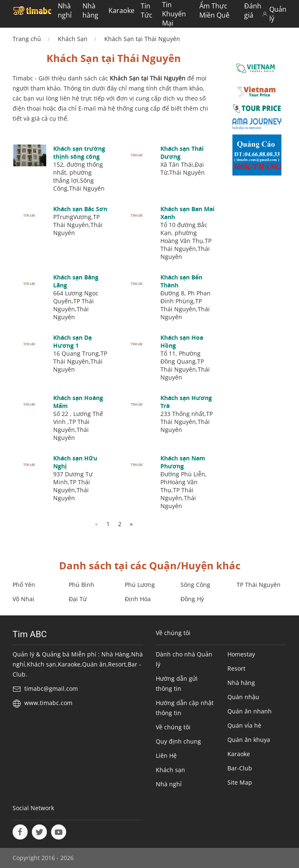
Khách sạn (170, 770)
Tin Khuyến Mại (174, 14)
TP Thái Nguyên (259, 585)
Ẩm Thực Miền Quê (214, 10)
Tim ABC (30, 634)
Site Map (240, 782)
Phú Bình (81, 585)
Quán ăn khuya (249, 740)
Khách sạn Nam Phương (183, 462)
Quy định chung (178, 741)
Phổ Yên (24, 585)
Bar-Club (240, 768)
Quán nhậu (243, 697)
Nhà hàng (90, 10)
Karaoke (121, 10)
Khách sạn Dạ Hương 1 (72, 341)
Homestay (241, 654)
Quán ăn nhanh (250, 711)
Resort (236, 668)
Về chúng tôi (173, 727)
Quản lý (274, 14)
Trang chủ (27, 39)
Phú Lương (140, 585)
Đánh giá (253, 10)
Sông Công (195, 585)
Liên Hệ (166, 756)
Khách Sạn (73, 39)
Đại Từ (78, 599)
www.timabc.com (48, 703)
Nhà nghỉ (65, 10)
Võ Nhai (23, 599)
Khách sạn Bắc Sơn (80, 209)
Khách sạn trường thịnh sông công (79, 152)
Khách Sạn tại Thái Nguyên (142, 39)
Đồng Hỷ (192, 599)
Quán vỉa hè (244, 725)
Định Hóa (138, 599)
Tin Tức (147, 10)
